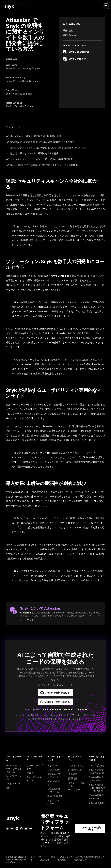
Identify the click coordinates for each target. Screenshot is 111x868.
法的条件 (33, 858)
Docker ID (81, 709)
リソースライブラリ (35, 767)
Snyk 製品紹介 (97, 766)
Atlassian (25, 613)
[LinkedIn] (17, 828)
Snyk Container (74, 59)
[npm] (26, 828)
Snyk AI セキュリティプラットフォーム (14, 769)
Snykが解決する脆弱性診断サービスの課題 (97, 788)
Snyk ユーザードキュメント (55, 775)
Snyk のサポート (55, 783)
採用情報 (73, 778)
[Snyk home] (9, 6)
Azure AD (68, 709)
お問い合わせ (75, 770)
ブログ (30, 773)
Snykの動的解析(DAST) (96, 797)
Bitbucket (55, 709)
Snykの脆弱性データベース (96, 779)
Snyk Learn (53, 770)
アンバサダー (75, 790)
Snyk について (76, 766)
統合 (8, 788)
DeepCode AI (13, 784)
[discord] (31, 828)
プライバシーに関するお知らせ (46, 858)
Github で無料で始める (55, 693)
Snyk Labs (53, 766)
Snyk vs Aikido (97, 803)
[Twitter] (7, 828)
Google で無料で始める (55, 702)
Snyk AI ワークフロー (14, 778)
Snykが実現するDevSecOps (97, 771)
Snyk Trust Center (53, 802)
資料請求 (73, 774)
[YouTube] (12, 828)
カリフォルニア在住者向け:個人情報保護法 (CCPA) (89, 858)
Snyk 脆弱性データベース (55, 790)
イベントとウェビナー (76, 784)
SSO (45, 709)
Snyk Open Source (76, 52)
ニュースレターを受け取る (90, 829)
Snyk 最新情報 (55, 796)
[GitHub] (21, 828)
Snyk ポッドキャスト (34, 779)
